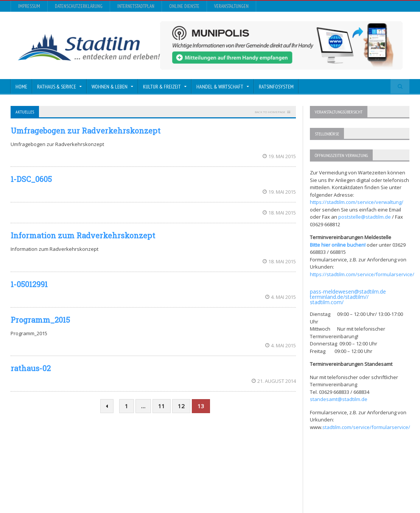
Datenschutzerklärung (79, 6)
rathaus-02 (31, 368)
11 (162, 406)
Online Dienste (184, 6)
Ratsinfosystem (276, 87)
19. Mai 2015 (279, 156)
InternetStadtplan (136, 6)
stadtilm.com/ (327, 302)
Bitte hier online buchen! (338, 245)
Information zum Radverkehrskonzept (83, 235)
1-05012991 (29, 284)
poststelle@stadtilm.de (365, 217)
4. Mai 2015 (281, 297)
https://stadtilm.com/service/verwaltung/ (357, 202)
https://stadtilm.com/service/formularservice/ (362, 274)
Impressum (29, 6)
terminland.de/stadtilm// (339, 297)
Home (21, 87)
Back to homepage (270, 112)
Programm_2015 (40, 320)
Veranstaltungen (231, 6)
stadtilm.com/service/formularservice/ (366, 427)
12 (181, 406)
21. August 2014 (274, 381)
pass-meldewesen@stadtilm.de (348, 291)
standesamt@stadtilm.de (339, 399)
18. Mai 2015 (279, 213)
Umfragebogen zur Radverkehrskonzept (86, 131)
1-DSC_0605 (31, 179)
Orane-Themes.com (163, 487)
